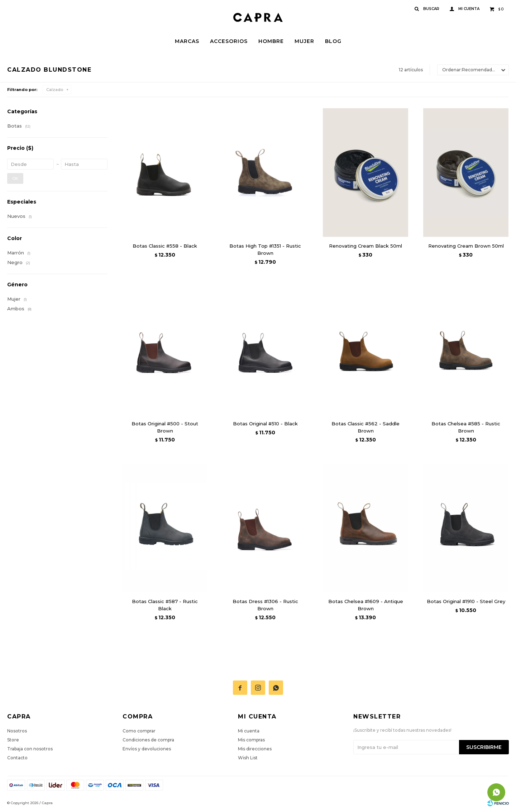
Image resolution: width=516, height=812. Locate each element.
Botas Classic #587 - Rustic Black (165, 605)
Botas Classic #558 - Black (165, 246)
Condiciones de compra (148, 740)
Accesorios (229, 41)
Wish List (248, 758)
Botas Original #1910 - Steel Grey (466, 601)
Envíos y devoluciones (147, 749)
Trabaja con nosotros (30, 749)
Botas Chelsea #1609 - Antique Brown (366, 605)
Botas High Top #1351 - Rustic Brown (265, 249)
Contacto (17, 758)
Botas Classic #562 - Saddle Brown (365, 427)
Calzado (55, 90)
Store (13, 740)
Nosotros (17, 731)
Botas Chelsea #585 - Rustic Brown (466, 427)
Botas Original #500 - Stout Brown (165, 427)
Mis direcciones (255, 749)
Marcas (187, 41)
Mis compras (251, 740)
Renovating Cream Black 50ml (365, 246)
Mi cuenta (249, 731)
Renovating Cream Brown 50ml (466, 246)
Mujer (304, 41)
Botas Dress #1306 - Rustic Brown (265, 605)
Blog (333, 41)
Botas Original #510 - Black (265, 424)
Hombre (271, 41)
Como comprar (139, 731)
